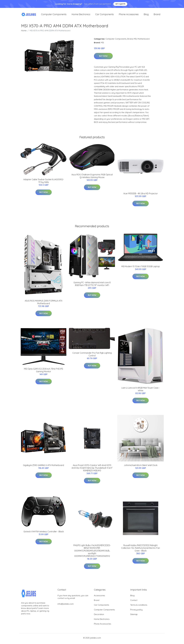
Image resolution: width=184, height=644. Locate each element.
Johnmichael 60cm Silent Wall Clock (141, 467)
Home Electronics (81, 15)
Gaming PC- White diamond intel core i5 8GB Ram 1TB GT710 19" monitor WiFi (92, 286)
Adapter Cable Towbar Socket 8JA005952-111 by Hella (44, 183)
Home (24, 32)
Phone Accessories (129, 15)
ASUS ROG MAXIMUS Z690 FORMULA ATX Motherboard (44, 304)
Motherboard (143, 41)
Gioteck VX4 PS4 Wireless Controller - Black (44, 533)
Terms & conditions (139, 607)
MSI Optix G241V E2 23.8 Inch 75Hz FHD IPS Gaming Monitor (44, 372)
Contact (134, 602)
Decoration (99, 616)
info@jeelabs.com (66, 606)
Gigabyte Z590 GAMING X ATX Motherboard (44, 467)
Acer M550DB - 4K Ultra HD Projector (141, 195)
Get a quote (120, 4)
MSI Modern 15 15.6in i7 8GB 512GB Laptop (141, 268)
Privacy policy (136, 611)
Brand (157, 15)
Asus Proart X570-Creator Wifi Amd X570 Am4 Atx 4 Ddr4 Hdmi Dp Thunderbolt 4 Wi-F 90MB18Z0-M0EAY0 (92, 470)
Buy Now (103, 58)
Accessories (99, 597)
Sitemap (134, 616)
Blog (146, 15)
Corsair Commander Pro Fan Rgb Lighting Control (92, 356)
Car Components (105, 15)
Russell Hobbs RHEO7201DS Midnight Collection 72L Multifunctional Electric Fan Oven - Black (141, 550)
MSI (135, 41)
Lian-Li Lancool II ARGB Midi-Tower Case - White (141, 391)
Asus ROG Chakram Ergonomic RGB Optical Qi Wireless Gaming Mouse (92, 178)
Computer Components (54, 15)
